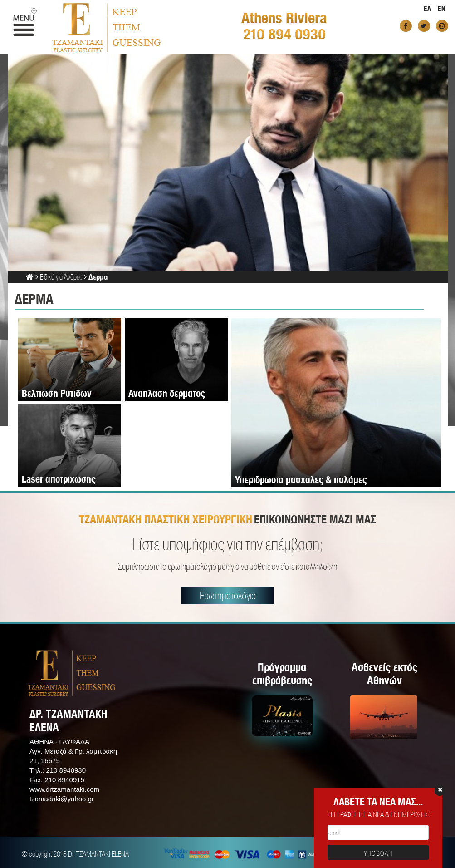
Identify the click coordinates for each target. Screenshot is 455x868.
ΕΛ (428, 8)
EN (442, 8)
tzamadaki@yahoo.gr (62, 799)
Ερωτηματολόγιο (228, 595)
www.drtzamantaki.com (64, 789)
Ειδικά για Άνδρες (61, 277)
